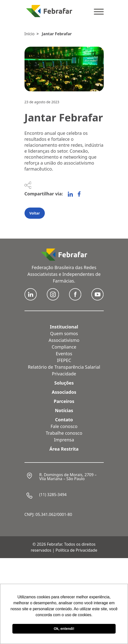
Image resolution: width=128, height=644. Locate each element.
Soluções (64, 383)
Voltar (35, 213)
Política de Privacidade (76, 550)
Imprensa (64, 440)
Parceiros (64, 401)
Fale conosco (64, 426)
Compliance (64, 347)
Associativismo (64, 340)
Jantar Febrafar (57, 34)
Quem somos (64, 333)
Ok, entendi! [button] (64, 629)
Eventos (64, 354)
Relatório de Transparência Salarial (64, 367)
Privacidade (64, 374)
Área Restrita (64, 449)
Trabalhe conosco (64, 433)
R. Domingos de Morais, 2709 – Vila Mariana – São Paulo (68, 477)
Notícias (64, 410)
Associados (64, 392)
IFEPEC (64, 360)
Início (30, 34)
